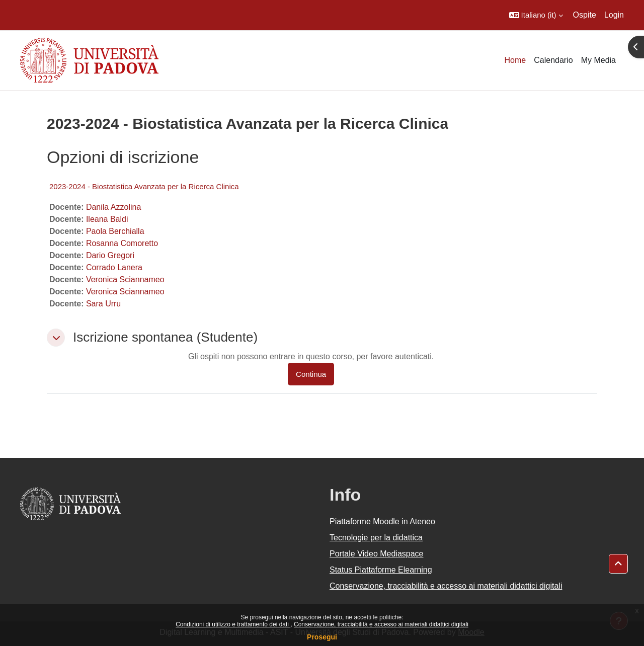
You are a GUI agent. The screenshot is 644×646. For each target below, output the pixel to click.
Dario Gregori (110, 255)
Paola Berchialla (115, 231)
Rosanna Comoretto (122, 243)
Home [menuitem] (515, 60)
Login (614, 15)
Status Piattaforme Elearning (381, 570)
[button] (536, 15)
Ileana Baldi (107, 219)
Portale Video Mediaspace (377, 554)
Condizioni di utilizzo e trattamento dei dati (233, 624)
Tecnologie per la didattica (376, 538)
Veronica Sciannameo (125, 279)
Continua (311, 374)
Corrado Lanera (114, 267)
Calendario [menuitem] (553, 60)
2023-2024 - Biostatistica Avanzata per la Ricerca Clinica (144, 186)
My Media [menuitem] (598, 60)
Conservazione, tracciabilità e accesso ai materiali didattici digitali (381, 624)
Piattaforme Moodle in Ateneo (382, 521)
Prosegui (322, 637)
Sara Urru (103, 304)
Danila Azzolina (113, 207)
